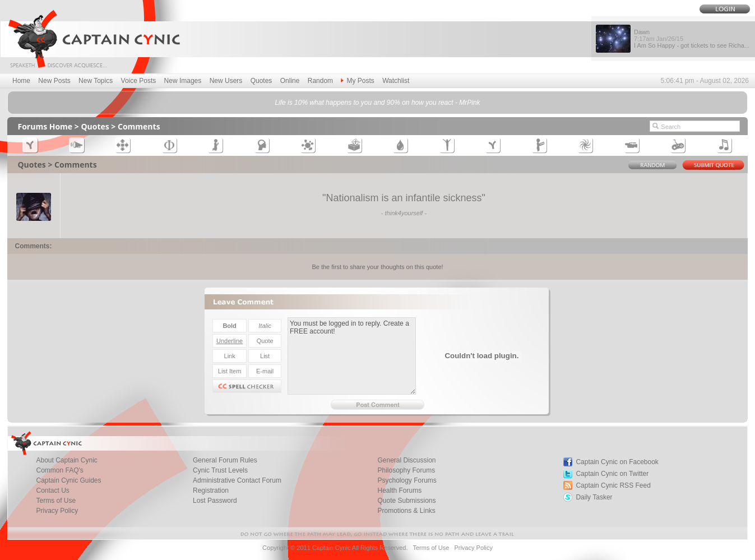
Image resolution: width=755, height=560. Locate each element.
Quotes (261, 81)
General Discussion (406, 460)
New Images (183, 81)
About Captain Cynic (66, 460)
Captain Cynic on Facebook (617, 462)
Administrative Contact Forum (237, 480)
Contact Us (52, 490)
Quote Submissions (406, 501)
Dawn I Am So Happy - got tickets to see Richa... (692, 39)
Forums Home (45, 126)
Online (290, 81)
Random (320, 81)
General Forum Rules (225, 460)
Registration (211, 490)
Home (21, 81)
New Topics (96, 81)
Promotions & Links (406, 511)
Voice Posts (139, 81)
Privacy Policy (57, 511)
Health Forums (399, 490)
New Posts (54, 81)
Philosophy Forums (406, 470)
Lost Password (215, 501)
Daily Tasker (594, 497)
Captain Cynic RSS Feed (613, 485)
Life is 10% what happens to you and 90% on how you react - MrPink (377, 103)
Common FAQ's (59, 470)
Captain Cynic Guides (68, 480)
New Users (226, 81)
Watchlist (396, 81)
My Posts (357, 81)
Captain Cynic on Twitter (612, 474)
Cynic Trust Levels (220, 470)
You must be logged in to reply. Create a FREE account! (352, 356)
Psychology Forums (407, 480)
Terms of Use (56, 501)
